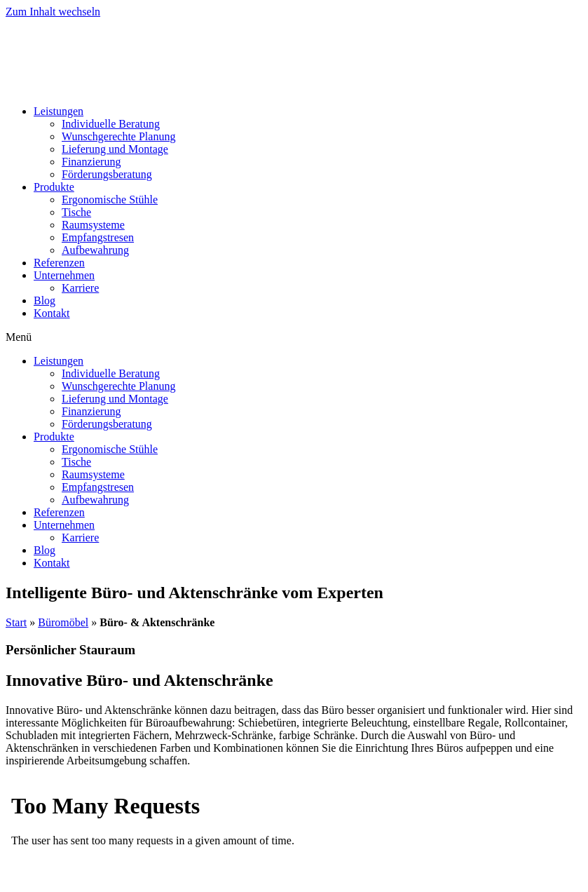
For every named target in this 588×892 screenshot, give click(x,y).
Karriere (80, 288)
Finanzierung (91, 162)
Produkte (54, 187)
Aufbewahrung (95, 250)
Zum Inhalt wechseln (53, 12)
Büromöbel (63, 622)
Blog (45, 300)
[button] (294, 337)
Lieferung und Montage (115, 149)
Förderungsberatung (107, 174)
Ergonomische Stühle (110, 200)
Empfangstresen (98, 237)
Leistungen (59, 111)
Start (16, 622)
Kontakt (52, 313)
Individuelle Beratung (111, 124)
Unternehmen (64, 275)
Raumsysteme (93, 225)
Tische (76, 212)
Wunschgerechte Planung (118, 136)
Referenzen (59, 263)
